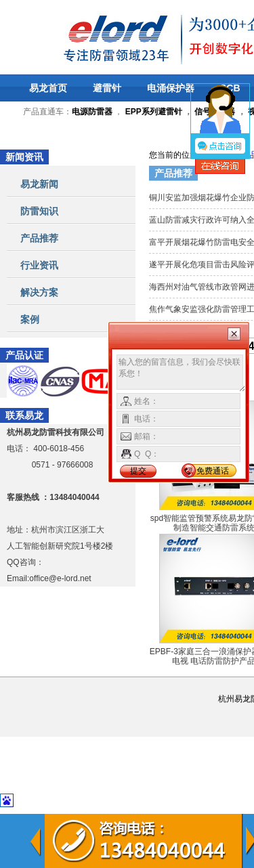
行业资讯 (39, 265)
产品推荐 (39, 238)
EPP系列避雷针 (154, 112)
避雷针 (107, 88)
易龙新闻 (39, 184)
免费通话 (213, 471)
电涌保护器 (171, 88)
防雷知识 (39, 211)
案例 (30, 319)
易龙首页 (48, 88)
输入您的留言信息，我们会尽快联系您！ (181, 373)
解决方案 (39, 292)
